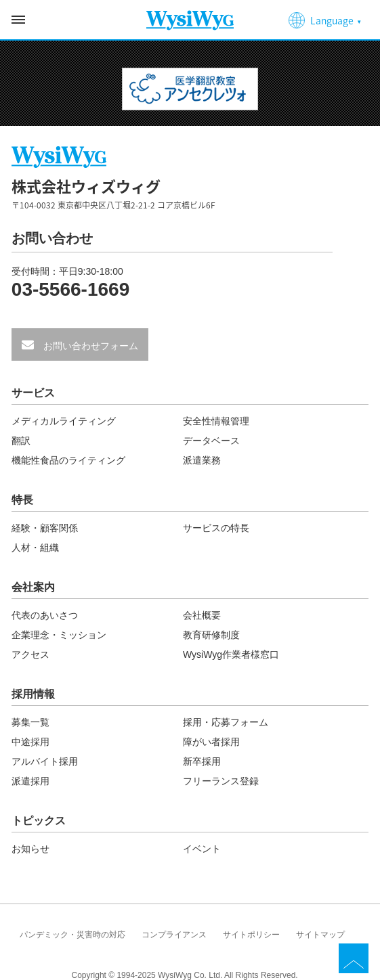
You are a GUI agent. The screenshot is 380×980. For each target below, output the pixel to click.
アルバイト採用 (45, 761)
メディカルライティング (64, 421)
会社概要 (202, 615)
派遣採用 (30, 781)
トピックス (39, 821)
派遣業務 (202, 460)
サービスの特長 (216, 528)
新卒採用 (202, 761)
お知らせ (30, 849)
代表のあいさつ (45, 615)
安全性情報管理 (216, 421)
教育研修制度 (211, 635)
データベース (211, 441)
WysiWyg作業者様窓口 (231, 654)
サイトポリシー (251, 935)
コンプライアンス (174, 935)
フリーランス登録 (221, 781)
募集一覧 (30, 722)
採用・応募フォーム (226, 722)
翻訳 (21, 441)
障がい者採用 (211, 742)
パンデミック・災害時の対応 (72, 935)
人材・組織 (35, 548)
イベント (202, 849)
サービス (33, 393)
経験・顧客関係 (45, 528)
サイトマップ (320, 935)
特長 (22, 500)
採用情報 (33, 694)
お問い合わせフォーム (89, 346)
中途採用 (30, 742)
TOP (354, 958)
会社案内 (33, 587)
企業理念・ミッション (59, 635)
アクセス (30, 654)
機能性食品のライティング (68, 460)
